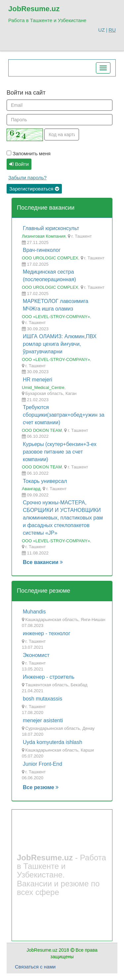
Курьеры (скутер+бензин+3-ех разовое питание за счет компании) (60, 452)
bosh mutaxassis (42, 699)
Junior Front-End (42, 764)
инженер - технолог (47, 633)
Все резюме (41, 787)
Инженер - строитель (49, 677)
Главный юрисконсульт (51, 228)
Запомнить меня (29, 153)
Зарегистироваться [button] (34, 189)
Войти (19, 164)
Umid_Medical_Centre (43, 387)
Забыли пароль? (27, 178)
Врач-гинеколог (42, 250)
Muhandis (34, 612)
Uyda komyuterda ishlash (53, 742)
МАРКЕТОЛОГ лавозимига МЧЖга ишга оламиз (56, 305)
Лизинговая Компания (44, 236)
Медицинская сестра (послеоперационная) (49, 276)
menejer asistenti (43, 720)
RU (112, 30)
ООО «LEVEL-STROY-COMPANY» (56, 317)
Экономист (36, 655)
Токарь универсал (45, 481)
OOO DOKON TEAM (42, 430)
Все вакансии (43, 562)
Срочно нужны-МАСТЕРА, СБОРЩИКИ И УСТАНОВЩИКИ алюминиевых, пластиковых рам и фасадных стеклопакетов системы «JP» (63, 518)
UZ (102, 30)
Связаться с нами (35, 967)
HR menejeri (38, 380)
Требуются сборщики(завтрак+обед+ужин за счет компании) (64, 415)
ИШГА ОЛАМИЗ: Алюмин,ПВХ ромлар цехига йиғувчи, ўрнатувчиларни (60, 344)
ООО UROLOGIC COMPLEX (50, 258)
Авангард (31, 489)
